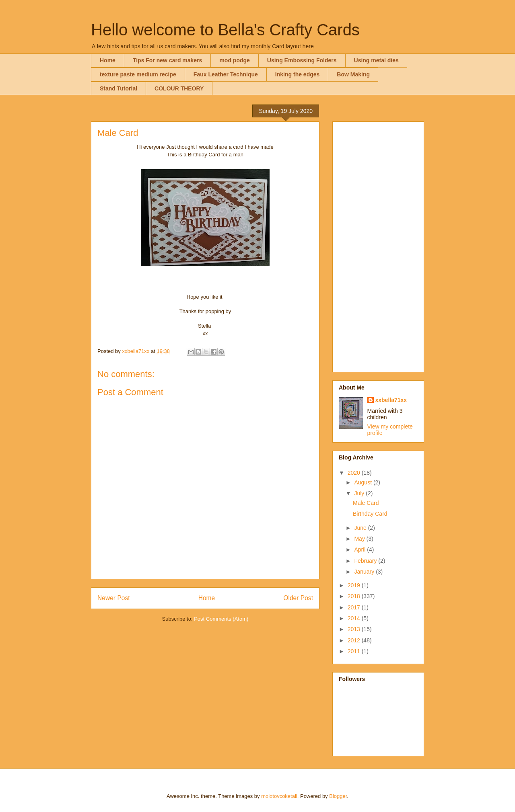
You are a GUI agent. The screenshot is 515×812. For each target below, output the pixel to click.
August (364, 482)
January (365, 572)
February (366, 561)
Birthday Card (370, 514)
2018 (355, 596)
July (360, 493)
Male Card (366, 503)
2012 (355, 640)
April (360, 550)
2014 (355, 618)
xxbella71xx (391, 400)
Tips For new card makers (167, 60)
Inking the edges (297, 74)
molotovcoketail (279, 796)
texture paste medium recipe (138, 74)
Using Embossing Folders (302, 60)
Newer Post (114, 598)
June (361, 528)
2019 (355, 585)
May (360, 539)
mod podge (234, 60)
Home (108, 60)
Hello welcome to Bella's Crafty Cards (225, 30)
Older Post (298, 598)
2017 (355, 607)
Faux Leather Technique (226, 74)
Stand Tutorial (118, 88)
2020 (355, 473)
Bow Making (353, 74)
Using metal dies (376, 60)
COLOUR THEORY (179, 88)
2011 (355, 651)
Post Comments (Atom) (221, 619)
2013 (355, 629)
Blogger (338, 796)
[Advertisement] (378, 245)
